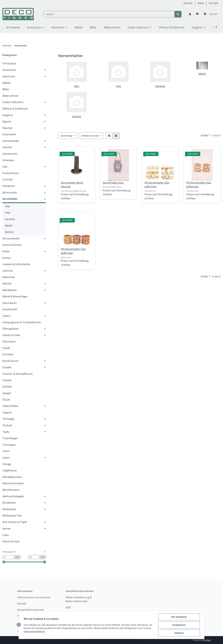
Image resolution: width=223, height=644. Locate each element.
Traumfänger (10, 438)
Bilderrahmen (11, 96)
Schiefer (7, 380)
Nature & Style (11, 541)
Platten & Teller (11, 335)
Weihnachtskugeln (13, 496)
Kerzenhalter (10, 199)
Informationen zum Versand (34, 597)
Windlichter (9, 503)
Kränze (7, 258)
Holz (118, 86)
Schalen (7, 367)
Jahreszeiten (10, 192)
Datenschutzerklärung (34, 631)
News (201, 3)
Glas (77, 86)
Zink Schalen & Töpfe (15, 522)
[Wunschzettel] (197, 14)
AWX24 (7, 83)
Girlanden (8, 160)
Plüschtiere (9, 342)
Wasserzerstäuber (13, 483)
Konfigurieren (179, 625)
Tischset (7, 425)
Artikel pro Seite (90, 136)
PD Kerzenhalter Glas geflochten (157, 185)
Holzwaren (9, 186)
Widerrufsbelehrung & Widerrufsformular (79, 599)
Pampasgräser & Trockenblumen (22, 322)
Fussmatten (9, 134)
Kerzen (7, 529)
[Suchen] (109, 14)
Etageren (8, 115)
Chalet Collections (13, 102)
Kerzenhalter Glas (113, 183)
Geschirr (8, 147)
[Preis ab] (8, 557)
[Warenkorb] (211, 14)
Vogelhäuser (10, 470)
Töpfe (6, 432)
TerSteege (8, 419)
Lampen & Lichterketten (16, 264)
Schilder (7, 387)
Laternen (8, 271)
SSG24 (6, 400)
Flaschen (8, 128)
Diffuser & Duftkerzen (15, 109)
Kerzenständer (11, 238)
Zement (77, 117)
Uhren (6, 451)
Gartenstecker (11, 141)
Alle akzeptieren (179, 617)
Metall (202, 74)
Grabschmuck (11, 173)
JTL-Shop (207, 640)
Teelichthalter (11, 406)
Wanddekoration (12, 477)
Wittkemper (9, 509)
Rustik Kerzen (10, 361)
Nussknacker (10, 309)
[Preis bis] (33, 557)
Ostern (7, 316)
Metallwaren (10, 290)
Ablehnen (179, 633)
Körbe (6, 251)
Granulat (8, 179)
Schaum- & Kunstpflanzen (18, 374)
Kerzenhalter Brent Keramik (72, 185)
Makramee (9, 277)
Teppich (7, 412)
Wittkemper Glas (12, 516)
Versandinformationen (31, 610)
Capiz (6, 535)
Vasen (6, 458)
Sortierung (66, 136)
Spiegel (7, 393)
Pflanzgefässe (10, 329)
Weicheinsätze (11, 490)
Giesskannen (10, 154)
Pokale (6, 348)
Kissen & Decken (12, 245)
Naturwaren (10, 303)
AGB (68, 607)
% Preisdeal (9, 64)
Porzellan (8, 354)
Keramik (160, 86)
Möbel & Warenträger (15, 296)
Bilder (6, 89)
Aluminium (9, 76)
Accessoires (9, 70)
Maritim (7, 284)
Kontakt (188, 3)
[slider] (4, 562)
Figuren (7, 121)
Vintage (7, 464)
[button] (190, 14)
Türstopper (9, 445)
